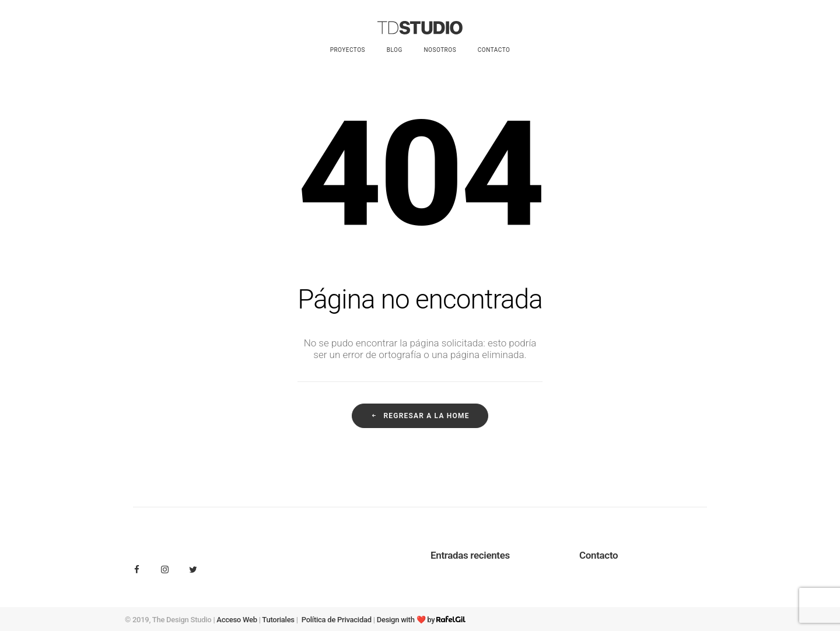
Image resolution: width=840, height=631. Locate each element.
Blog (395, 50)
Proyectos (348, 50)
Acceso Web (237, 620)
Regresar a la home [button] (420, 416)
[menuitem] (351, 50)
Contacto (494, 50)
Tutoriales (278, 620)
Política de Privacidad (337, 620)
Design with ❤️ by (421, 620)
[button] (137, 570)
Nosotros (440, 50)
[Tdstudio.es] (420, 28)
